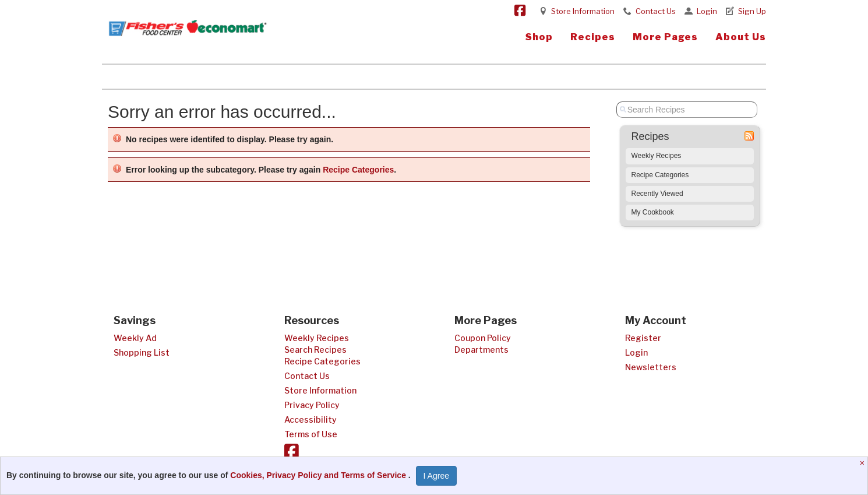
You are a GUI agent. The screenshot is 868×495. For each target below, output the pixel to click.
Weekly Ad (135, 338)
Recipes (593, 37)
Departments (481, 350)
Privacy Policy (312, 405)
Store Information (583, 11)
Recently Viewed (657, 194)
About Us (741, 37)
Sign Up (752, 11)
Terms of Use (311, 434)
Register (643, 338)
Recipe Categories (358, 170)
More (665, 37)
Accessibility (310, 419)
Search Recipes (315, 350)
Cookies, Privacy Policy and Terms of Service (319, 475)
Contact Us (656, 11)
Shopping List (142, 352)
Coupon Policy (483, 338)
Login (707, 11)
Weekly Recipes (657, 156)
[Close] (864, 463)
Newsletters (651, 367)
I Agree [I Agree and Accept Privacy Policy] (436, 476)
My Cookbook (653, 212)
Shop (539, 37)
